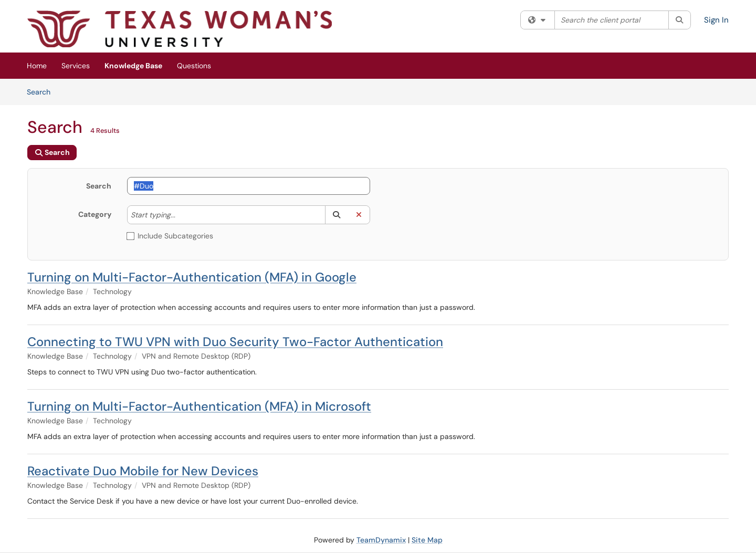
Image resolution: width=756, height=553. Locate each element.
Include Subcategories (170, 236)
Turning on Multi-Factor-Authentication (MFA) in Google (192, 277)
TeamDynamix (381, 540)
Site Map (427, 540)
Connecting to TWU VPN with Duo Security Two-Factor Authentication (235, 342)
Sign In (716, 20)
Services (76, 66)
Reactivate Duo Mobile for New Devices (143, 471)
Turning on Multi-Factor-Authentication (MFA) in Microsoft (199, 406)
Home (37, 66)
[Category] (181, 215)
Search (42, 91)
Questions (194, 66)
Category (95, 214)
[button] (336, 215)
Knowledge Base (133, 66)
